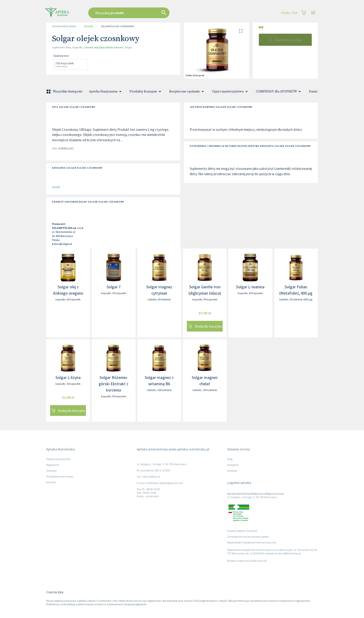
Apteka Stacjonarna (106, 92)
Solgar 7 (114, 287)
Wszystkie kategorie (65, 92)
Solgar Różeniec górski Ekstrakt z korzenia (114, 384)
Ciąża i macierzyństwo (231, 92)
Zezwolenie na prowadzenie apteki (248, 537)
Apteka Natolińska (64, 26)
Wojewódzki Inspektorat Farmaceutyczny (252, 542)
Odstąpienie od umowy (60, 476)
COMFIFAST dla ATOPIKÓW (279, 92)
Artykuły (232, 471)
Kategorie (233, 465)
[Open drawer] (313, 13)
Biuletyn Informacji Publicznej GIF (247, 561)
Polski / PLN (289, 13)
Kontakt (51, 482)
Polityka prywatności (58, 459)
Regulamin (53, 465)
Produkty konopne (146, 92)
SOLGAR (88, 26)
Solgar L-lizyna (68, 377)
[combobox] (152, 13)
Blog (230, 459)
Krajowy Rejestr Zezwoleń (242, 531)
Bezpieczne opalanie (187, 92)
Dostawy (51, 471)
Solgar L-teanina (250, 287)
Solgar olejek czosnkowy (118, 26)
